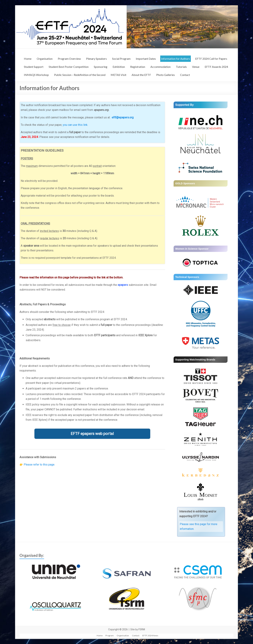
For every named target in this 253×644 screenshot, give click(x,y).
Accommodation (160, 67)
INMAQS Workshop (36, 75)
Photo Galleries (166, 75)
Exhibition (119, 67)
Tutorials (181, 67)
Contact (185, 75)
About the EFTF (141, 75)
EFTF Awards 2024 (216, 67)
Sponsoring (101, 67)
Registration (138, 67)
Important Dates (146, 59)
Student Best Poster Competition (69, 67)
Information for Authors (176, 59)
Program (110, 635)
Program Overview (69, 59)
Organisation (45, 59)
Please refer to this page (39, 465)
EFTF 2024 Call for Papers (211, 59)
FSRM (142, 629)
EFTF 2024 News (152, 635)
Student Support (34, 67)
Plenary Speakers (96, 59)
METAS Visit (119, 75)
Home (28, 59)
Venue (196, 67)
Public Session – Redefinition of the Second (80, 75)
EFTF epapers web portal (92, 434)
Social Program (121, 59)
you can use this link (75, 125)
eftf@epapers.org (123, 117)
